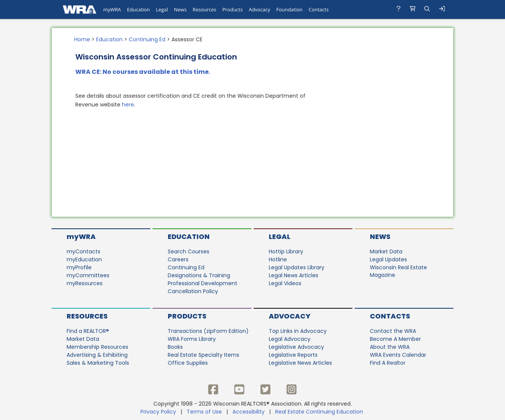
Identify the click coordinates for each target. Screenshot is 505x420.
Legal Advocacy (290, 339)
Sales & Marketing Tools (98, 363)
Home (82, 39)
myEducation (84, 259)
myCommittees (88, 275)
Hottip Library (286, 251)
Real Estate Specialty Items (203, 355)
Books (175, 347)
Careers (178, 259)
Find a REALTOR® (88, 331)
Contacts (390, 316)
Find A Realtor (388, 363)
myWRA (81, 237)
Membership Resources (97, 347)
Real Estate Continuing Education (320, 412)
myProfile (79, 267)
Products (187, 316)
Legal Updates (388, 259)
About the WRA (390, 347)
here (128, 105)
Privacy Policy (158, 412)
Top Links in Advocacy (298, 331)
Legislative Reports (293, 355)
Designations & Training (199, 275)
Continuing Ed (147, 39)
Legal (280, 237)
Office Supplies (188, 363)
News (380, 237)
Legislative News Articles (300, 363)
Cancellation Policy (193, 291)
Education (109, 39)
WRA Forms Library (192, 339)
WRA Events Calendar (398, 355)
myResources (85, 283)
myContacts (83, 251)
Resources (87, 316)
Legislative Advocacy (296, 347)
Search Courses (189, 251)
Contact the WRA (393, 331)
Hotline (278, 259)
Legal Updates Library (297, 267)
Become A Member (395, 339)
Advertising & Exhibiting (97, 355)
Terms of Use (204, 412)
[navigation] (252, 9)
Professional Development (203, 283)
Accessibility (249, 412)
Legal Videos (285, 283)
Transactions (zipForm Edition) (208, 331)
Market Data (386, 251)
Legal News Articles (294, 275)
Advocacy (290, 316)
